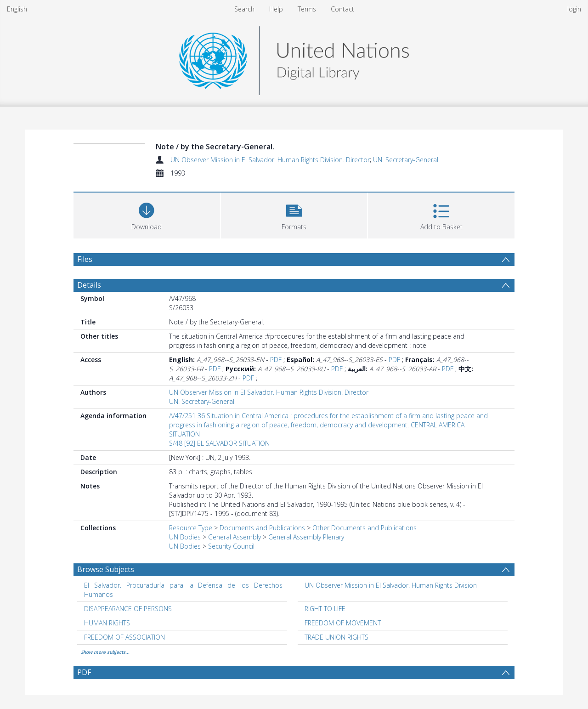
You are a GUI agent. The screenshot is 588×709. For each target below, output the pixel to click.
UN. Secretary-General (406, 160)
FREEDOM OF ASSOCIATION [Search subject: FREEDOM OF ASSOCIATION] (124, 637)
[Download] (147, 214)
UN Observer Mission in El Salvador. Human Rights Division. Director (270, 160)
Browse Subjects (106, 569)
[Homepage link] (294, 58)
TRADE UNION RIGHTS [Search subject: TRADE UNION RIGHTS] (336, 637)
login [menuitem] (574, 9)
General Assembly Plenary (306, 537)
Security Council (231, 546)
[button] (294, 214)
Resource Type (191, 528)
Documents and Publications (262, 528)
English (17, 9)
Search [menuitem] (244, 9)
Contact (342, 9)
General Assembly (235, 537)
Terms (307, 9)
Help (276, 9)
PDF (276, 360)
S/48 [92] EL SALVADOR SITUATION (219, 443)
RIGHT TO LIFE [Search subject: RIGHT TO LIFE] (325, 609)
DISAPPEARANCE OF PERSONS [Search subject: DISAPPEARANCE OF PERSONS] (128, 609)
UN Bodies (185, 537)
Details (89, 285)
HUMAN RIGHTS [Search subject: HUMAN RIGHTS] (107, 623)
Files (85, 259)
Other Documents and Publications (365, 528)
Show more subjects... (105, 652)
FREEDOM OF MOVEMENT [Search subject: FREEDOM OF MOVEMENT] (343, 623)
